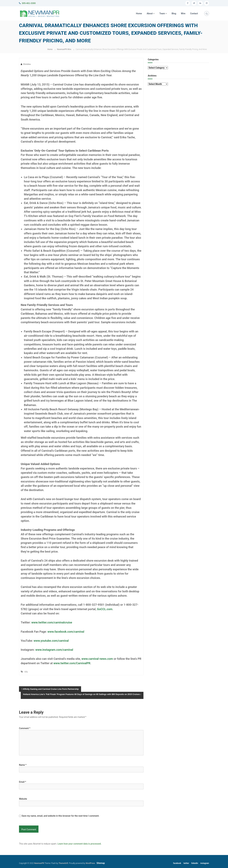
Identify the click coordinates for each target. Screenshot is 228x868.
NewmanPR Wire (64, 49)
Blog (174, 13)
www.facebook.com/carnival (66, 632)
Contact (194, 13)
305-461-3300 (29, 3)
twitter (186, 863)
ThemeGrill (63, 863)
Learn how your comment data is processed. (79, 844)
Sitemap (101, 863)
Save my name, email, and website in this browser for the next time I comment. (60, 816)
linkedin (195, 863)
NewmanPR (39, 863)
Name (23, 765)
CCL (26, 672)
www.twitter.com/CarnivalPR (72, 663)
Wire (183, 13)
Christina (27, 64)
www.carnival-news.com (97, 659)
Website (23, 799)
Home (139, 13)
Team (162, 13)
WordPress (90, 863)
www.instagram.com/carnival (54, 650)
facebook (177, 863)
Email (23, 782)
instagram (205, 863)
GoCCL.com (105, 609)
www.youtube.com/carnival (51, 641)
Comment (25, 728)
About (150, 13)
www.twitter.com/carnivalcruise (52, 622)
